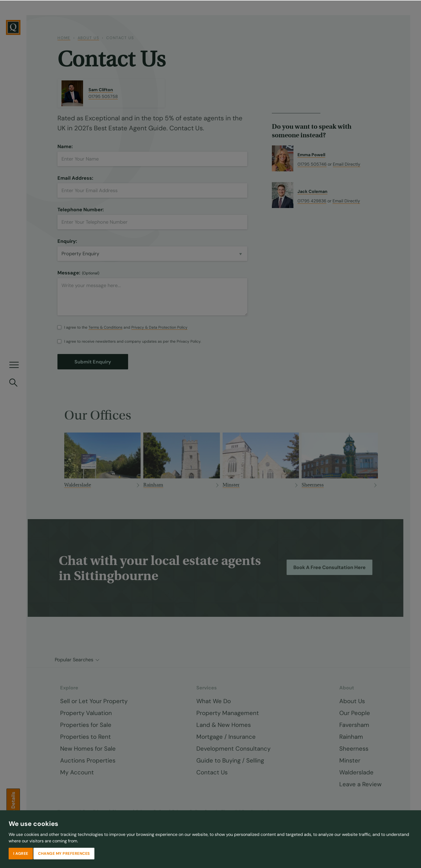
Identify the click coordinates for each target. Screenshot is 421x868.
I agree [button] (21, 853)
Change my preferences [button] (64, 853)
